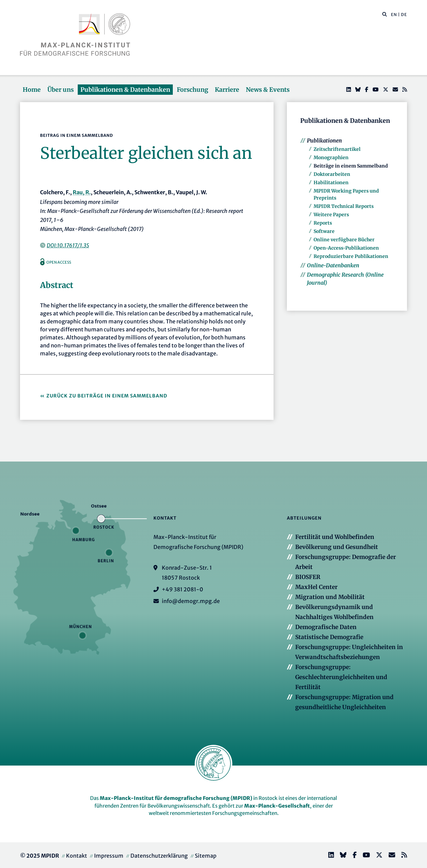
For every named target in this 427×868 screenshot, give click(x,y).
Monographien (331, 158)
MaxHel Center (316, 587)
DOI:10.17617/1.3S (68, 245)
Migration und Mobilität (330, 597)
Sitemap (206, 856)
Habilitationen (331, 183)
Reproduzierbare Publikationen (351, 256)
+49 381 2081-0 (182, 589)
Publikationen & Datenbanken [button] (125, 90)
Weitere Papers (331, 215)
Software (324, 231)
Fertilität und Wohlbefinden (335, 537)
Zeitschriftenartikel (337, 149)
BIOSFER (308, 577)
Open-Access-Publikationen (346, 248)
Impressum (109, 856)
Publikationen (324, 140)
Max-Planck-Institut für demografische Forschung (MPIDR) (176, 798)
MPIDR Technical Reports (344, 206)
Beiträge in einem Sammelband (351, 166)
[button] (385, 14)
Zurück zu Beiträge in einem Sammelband (107, 396)
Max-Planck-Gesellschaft (277, 806)
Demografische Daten (326, 627)
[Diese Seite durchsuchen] (381, 15)
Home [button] (32, 90)
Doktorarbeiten (332, 174)
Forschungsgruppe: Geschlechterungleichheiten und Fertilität (341, 677)
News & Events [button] (268, 90)
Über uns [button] (61, 90)
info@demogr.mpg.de (191, 601)
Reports (323, 223)
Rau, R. (82, 192)
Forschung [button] (192, 90)
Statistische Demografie (329, 637)
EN (394, 15)
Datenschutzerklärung (159, 856)
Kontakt (77, 856)
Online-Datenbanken (333, 265)
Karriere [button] (227, 90)
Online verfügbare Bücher (344, 240)
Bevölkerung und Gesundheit (337, 547)
